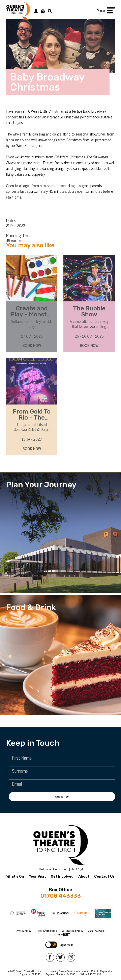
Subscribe (62, 797)
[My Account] (36, 11)
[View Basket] (43, 11)
